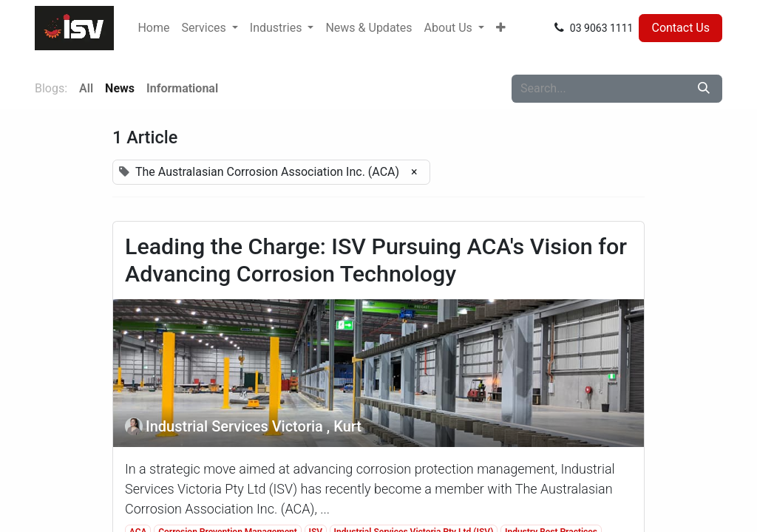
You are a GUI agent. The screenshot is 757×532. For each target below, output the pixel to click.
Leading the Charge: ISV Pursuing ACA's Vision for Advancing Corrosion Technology (376, 260)
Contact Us (680, 28)
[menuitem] (153, 28)
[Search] (704, 89)
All (86, 88)
